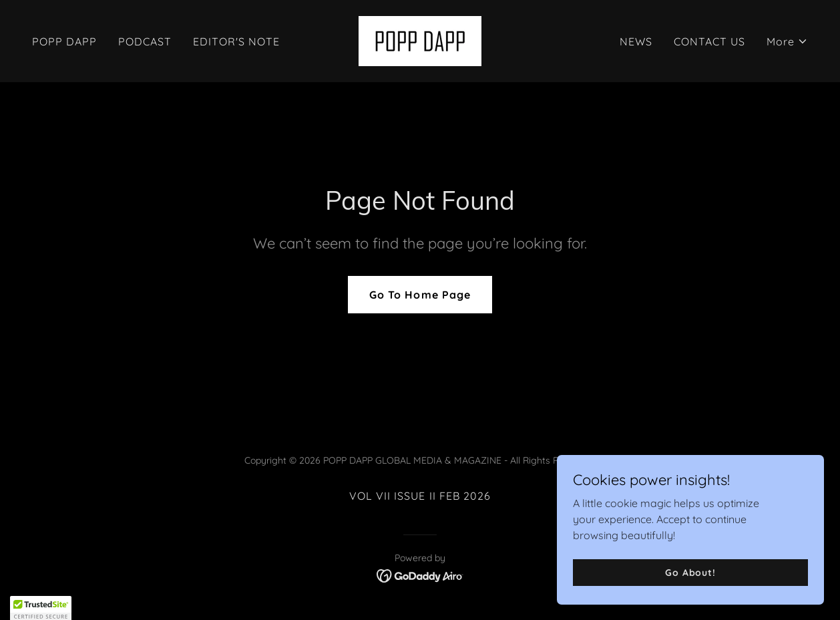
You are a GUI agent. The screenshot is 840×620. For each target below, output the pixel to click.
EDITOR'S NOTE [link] (236, 41)
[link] (420, 40)
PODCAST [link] (145, 41)
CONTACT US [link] (709, 41)
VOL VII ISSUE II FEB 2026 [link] (420, 496)
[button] (787, 41)
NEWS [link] (636, 41)
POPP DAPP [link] (64, 41)
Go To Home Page (420, 295)
